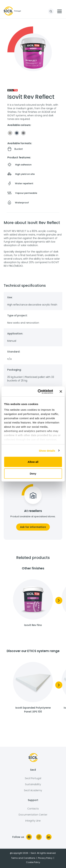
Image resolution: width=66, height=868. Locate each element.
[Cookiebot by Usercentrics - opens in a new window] (39, 392)
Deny (33, 473)
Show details (47, 450)
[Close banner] (61, 392)
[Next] (59, 600)
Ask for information (33, 527)
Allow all (33, 462)
